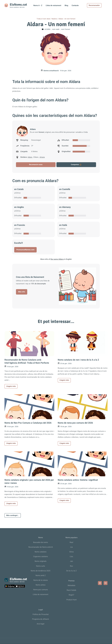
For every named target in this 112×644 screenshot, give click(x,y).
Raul (71, 542)
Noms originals (41, 561)
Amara (42, 157)
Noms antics (41, 585)
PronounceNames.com (25, 250)
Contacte (75, 5)
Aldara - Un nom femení (67, 19)
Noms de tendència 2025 (41, 571)
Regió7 (71, 595)
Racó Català (71, 590)
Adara (30, 157)
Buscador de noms (41, 542)
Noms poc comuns (41, 590)
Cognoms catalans (41, 557)
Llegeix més (11, 386)
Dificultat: (18, 198)
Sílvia (71, 552)
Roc (71, 566)
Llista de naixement (41, 594)
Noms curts (41, 566)
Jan (71, 561)
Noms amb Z (41, 575)
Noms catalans (41, 552)
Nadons (54, 19)
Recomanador (100, 5)
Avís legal (41, 624)
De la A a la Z (71, 571)
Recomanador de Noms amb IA (41, 547)
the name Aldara (57, 259)
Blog (66, 5)
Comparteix (76, 165)
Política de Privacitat (41, 614)
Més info (22, 292)
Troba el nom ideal (43, 19)
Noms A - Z (38, 5)
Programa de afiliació (41, 619)
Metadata (71, 585)
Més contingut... (13, 515)
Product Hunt (71, 600)
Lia (71, 547)
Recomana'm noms (36, 165)
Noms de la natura (41, 580)
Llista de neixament (53, 5)
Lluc (71, 557)
